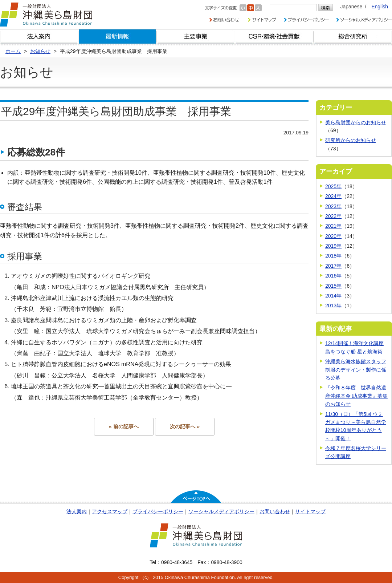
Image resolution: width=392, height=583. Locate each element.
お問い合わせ (275, 511)
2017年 (333, 266)
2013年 (333, 305)
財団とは (39, 37)
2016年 (333, 276)
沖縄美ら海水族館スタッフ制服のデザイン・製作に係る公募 (356, 370)
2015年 (333, 286)
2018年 (333, 256)
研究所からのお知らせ (351, 140)
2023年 (333, 206)
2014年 (333, 296)
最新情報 (118, 37)
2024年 (333, 196)
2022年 (333, 216)
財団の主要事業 (196, 37)
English (380, 7)
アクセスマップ (110, 511)
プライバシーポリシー (158, 511)
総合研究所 (353, 37)
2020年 (333, 236)
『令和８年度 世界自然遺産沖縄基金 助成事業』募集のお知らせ (356, 396)
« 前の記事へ (124, 426)
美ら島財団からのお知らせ (356, 122)
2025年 (333, 186)
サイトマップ (310, 511)
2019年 (333, 246)
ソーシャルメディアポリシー (221, 511)
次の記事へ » (185, 426)
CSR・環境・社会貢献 (274, 37)
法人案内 (77, 511)
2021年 (333, 226)
